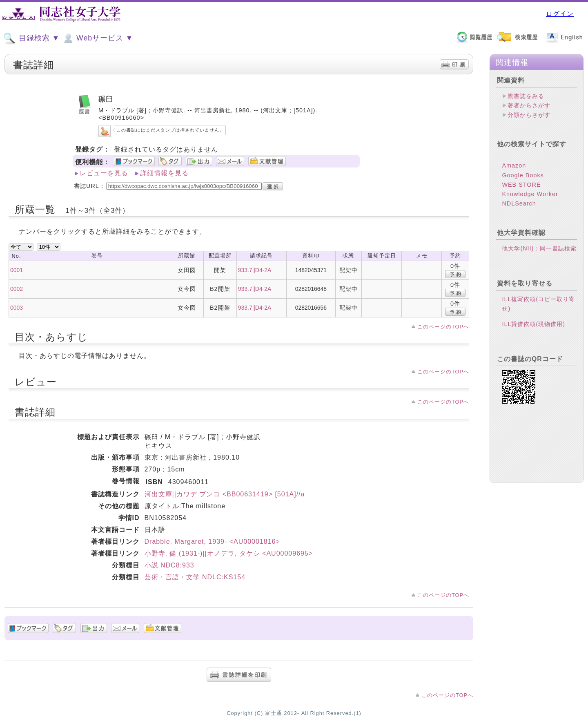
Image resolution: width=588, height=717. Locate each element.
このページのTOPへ (443, 327)
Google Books (523, 175)
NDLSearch (519, 203)
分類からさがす (529, 115)
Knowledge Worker (530, 194)
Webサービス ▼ (97, 38)
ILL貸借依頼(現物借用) (533, 324)
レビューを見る (104, 173)
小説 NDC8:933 (169, 565)
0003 (17, 308)
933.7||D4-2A (255, 270)
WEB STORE (521, 185)
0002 (17, 289)
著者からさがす (529, 105)
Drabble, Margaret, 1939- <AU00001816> (212, 542)
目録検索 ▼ (31, 38)
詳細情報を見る (164, 173)
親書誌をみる (526, 96)
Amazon (514, 165)
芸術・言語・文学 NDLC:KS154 (195, 577)
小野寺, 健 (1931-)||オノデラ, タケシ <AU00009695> (229, 553)
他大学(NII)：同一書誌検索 (539, 248)
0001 (17, 270)
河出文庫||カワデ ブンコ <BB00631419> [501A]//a (225, 494)
